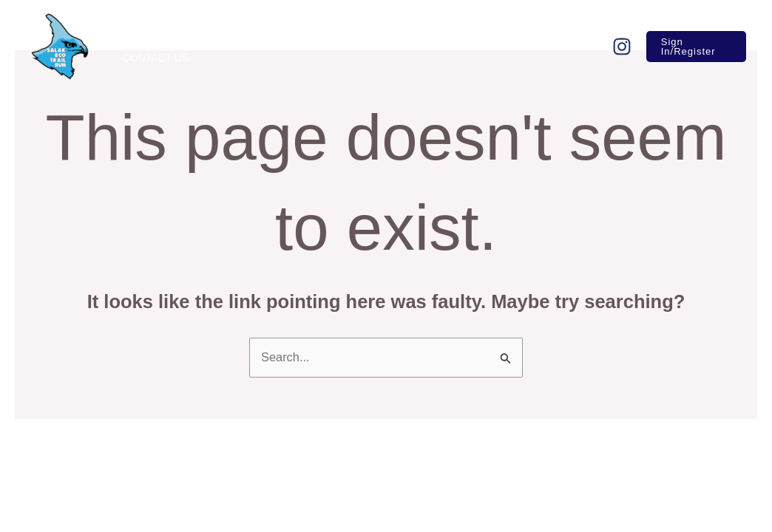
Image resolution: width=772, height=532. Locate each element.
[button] (693, 47)
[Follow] (616, 47)
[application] (267, 35)
